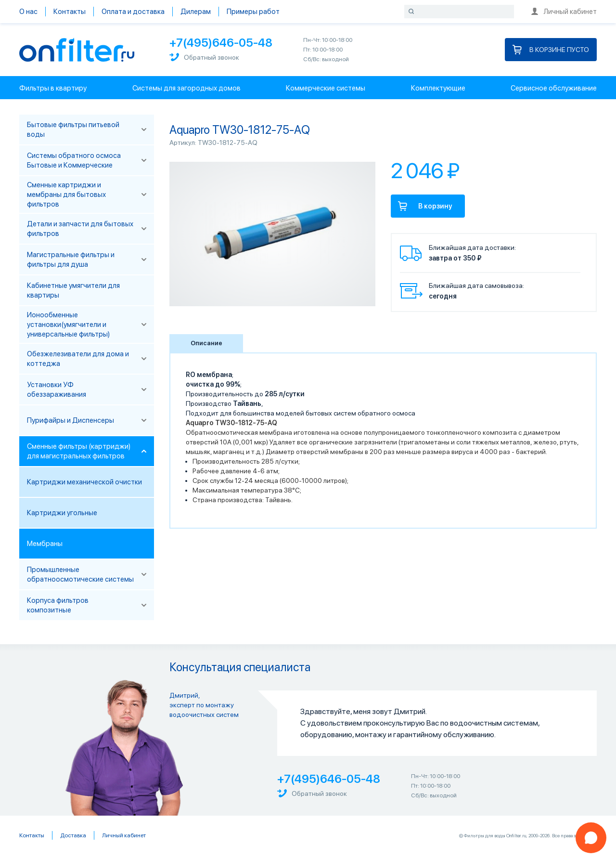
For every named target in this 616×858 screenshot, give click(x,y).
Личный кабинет (564, 12)
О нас (28, 12)
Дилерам (196, 12)
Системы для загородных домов (186, 88)
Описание (206, 343)
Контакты (70, 12)
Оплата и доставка (133, 12)
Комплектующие (438, 88)
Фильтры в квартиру (53, 88)
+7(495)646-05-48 (221, 43)
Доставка (73, 835)
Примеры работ (253, 12)
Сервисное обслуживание (554, 88)
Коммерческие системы (326, 88)
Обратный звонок (204, 57)
